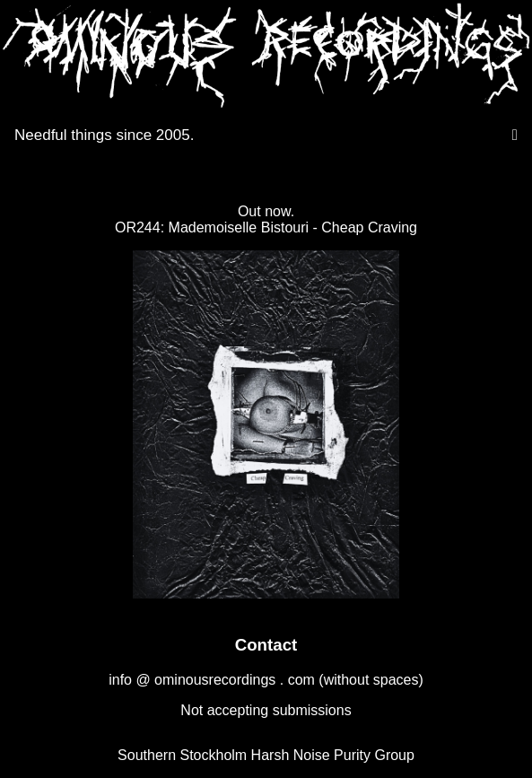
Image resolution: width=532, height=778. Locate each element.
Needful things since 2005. (104, 135)
